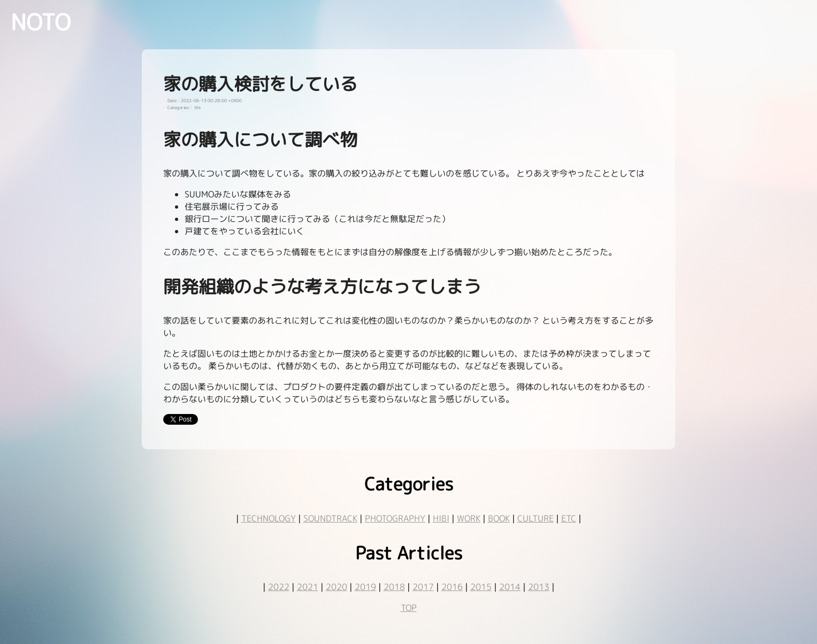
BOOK (499, 518)
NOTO (41, 22)
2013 (539, 587)
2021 (308, 587)
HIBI (441, 518)
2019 (365, 587)
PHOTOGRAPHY (395, 518)
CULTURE (536, 518)
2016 (452, 587)
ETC (569, 518)
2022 (279, 587)
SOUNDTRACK (330, 518)
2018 (394, 587)
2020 (337, 587)
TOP (409, 608)
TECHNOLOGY (269, 518)
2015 (481, 587)
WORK (469, 518)
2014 (510, 587)
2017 (423, 587)
